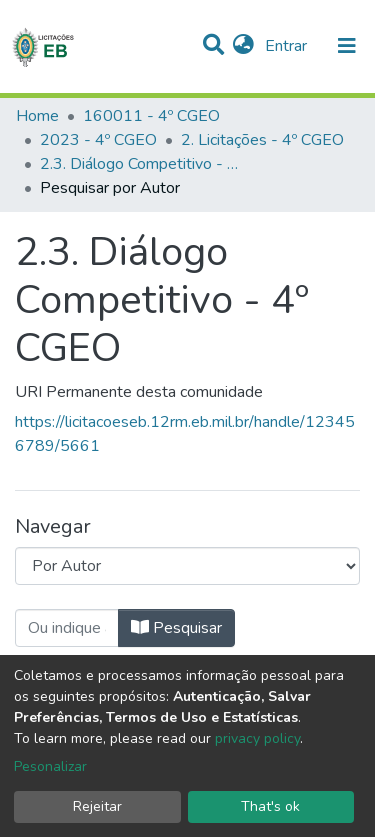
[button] (243, 46)
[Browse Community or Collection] (187, 566)
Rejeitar (97, 806)
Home (37, 116)
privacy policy (257, 738)
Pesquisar (176, 628)
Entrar (288, 46)
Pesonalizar (50, 766)
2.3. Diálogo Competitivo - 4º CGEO (140, 164)
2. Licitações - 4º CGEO (262, 140)
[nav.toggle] (347, 46)
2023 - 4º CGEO (98, 140)
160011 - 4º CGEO (151, 116)
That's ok (270, 806)
